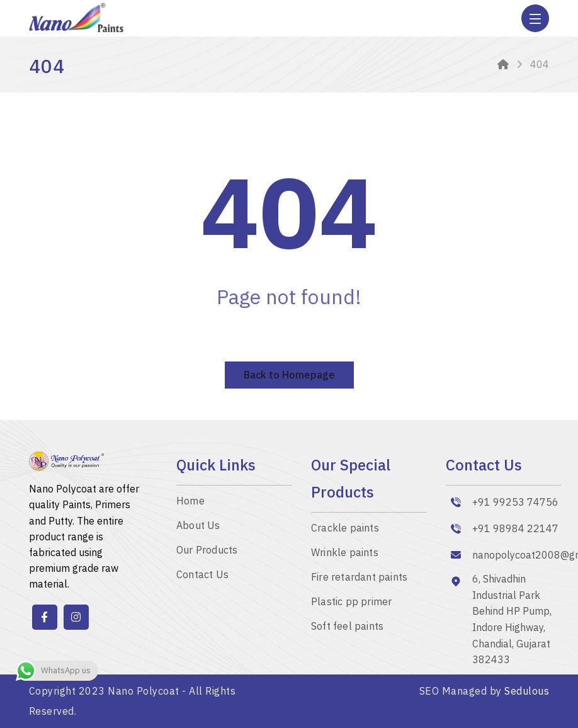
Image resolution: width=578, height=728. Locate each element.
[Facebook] (45, 617)
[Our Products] (234, 550)
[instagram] (76, 617)
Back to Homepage (289, 375)
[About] (234, 526)
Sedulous (527, 691)
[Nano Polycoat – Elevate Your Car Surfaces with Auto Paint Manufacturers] (234, 501)
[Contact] (234, 575)
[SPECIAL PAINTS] (369, 553)
